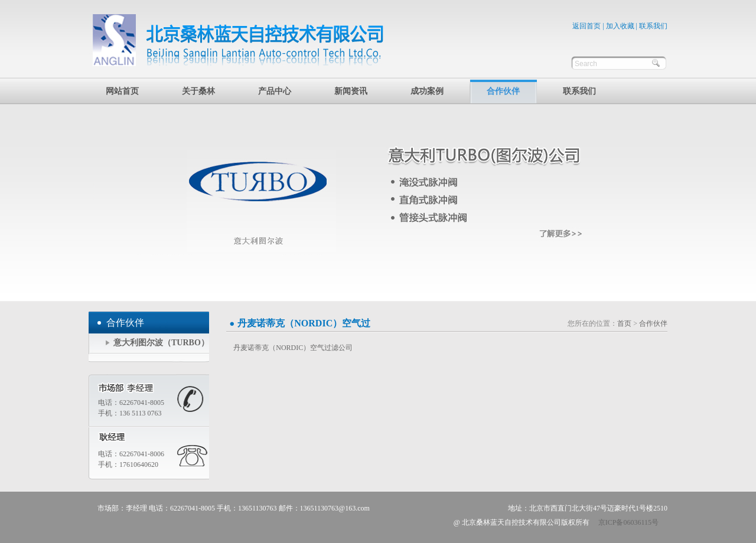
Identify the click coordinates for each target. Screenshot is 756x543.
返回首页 (586, 26)
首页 (624, 323)
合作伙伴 (503, 91)
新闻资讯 (351, 91)
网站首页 (122, 91)
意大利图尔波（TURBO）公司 (161, 346)
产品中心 (275, 91)
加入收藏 (620, 26)
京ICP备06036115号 (628, 522)
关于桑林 (198, 91)
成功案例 (427, 91)
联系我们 (653, 26)
